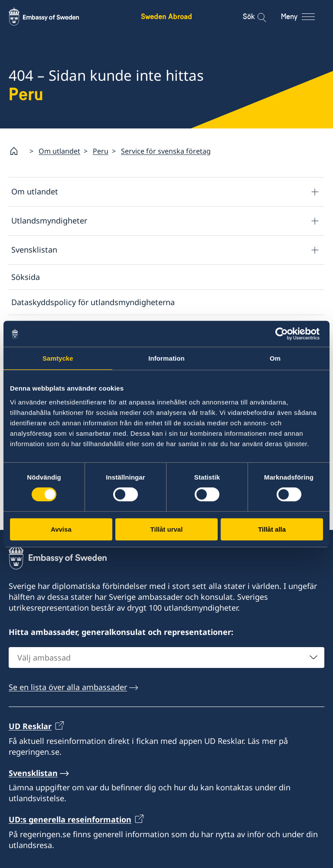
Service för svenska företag (166, 151)
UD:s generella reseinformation (70, 820)
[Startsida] (17, 151)
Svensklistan (34, 250)
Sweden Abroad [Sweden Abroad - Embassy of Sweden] (166, 16)
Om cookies (33, 327)
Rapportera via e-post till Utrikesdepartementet (96, 510)
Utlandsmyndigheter (49, 220)
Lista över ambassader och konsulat (92, 439)
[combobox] (166, 658)
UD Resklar (30, 726)
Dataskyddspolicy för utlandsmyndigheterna (93, 302)
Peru (101, 151)
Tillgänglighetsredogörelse (61, 352)
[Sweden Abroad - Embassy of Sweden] (52, 16)
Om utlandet (59, 151)
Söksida (26, 277)
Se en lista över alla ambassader (68, 687)
